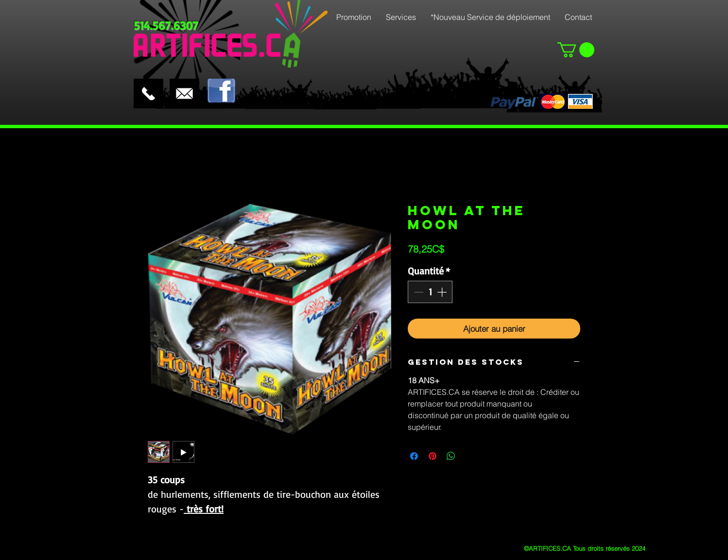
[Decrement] (417, 292)
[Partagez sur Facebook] (414, 456)
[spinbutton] (430, 292)
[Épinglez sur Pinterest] (433, 456)
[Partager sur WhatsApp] (451, 456)
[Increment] (443, 292)
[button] (576, 50)
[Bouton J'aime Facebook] (258, 70)
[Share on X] (469, 456)
